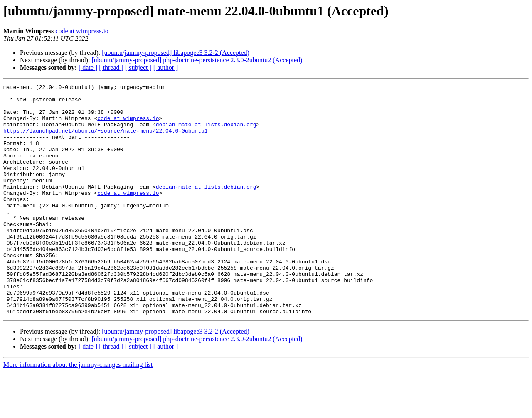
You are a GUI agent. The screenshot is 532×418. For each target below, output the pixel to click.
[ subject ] (138, 68)
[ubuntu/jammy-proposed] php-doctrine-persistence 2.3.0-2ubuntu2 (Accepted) (197, 60)
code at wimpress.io (82, 31)
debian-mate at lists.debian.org (206, 133)
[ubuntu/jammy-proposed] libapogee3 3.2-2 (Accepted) (176, 53)
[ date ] (88, 68)
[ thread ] (111, 68)
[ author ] (166, 68)
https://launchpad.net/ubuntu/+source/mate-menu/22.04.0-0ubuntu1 (105, 140)
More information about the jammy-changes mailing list (78, 411)
